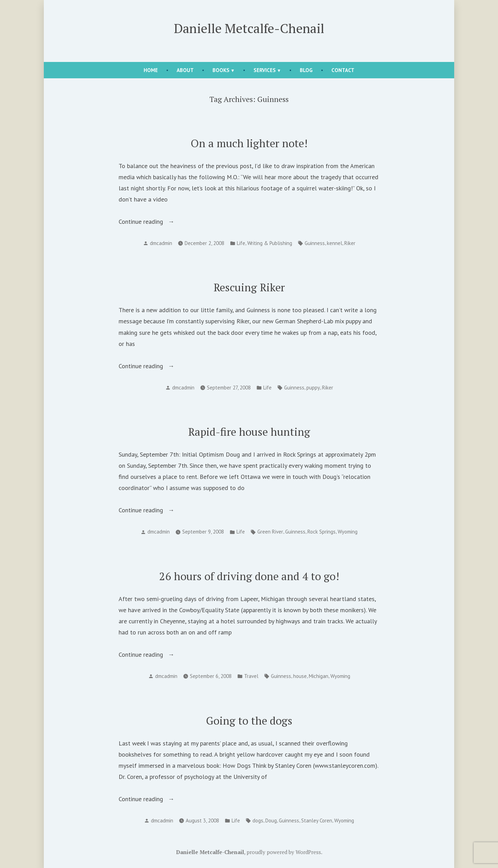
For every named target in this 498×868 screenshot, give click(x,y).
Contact (343, 70)
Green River (270, 532)
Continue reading (150, 222)
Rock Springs (322, 532)
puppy (313, 388)
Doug (271, 820)
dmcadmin (161, 243)
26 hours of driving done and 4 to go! (249, 576)
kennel (335, 243)
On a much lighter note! (249, 143)
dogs (258, 820)
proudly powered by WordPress (284, 852)
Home (151, 70)
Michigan (319, 676)
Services (265, 70)
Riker (350, 243)
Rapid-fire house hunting (249, 432)
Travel (251, 676)
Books (221, 70)
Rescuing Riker (249, 287)
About (185, 70)
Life (241, 243)
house (300, 676)
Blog (306, 70)
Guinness (315, 243)
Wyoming (348, 532)
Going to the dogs (249, 721)
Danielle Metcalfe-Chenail (249, 28)
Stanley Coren (317, 820)
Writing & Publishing (270, 243)
